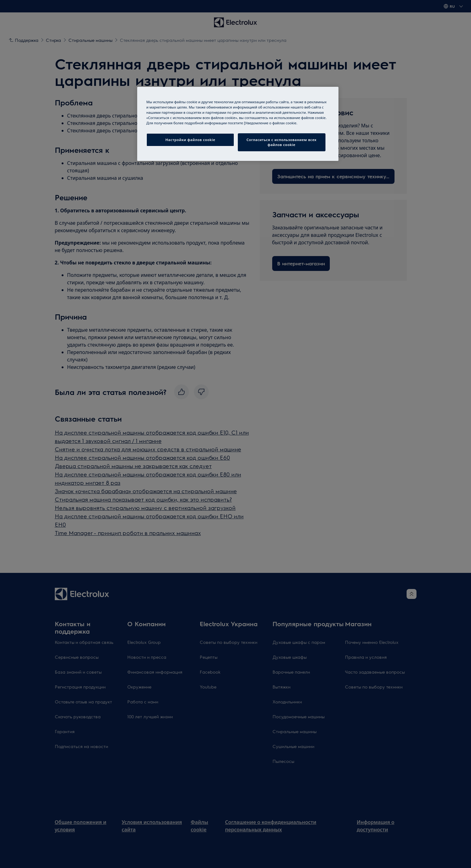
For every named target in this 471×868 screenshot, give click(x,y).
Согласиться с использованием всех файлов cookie (281, 142)
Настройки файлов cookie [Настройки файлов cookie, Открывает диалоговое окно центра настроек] (190, 140)
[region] (238, 124)
